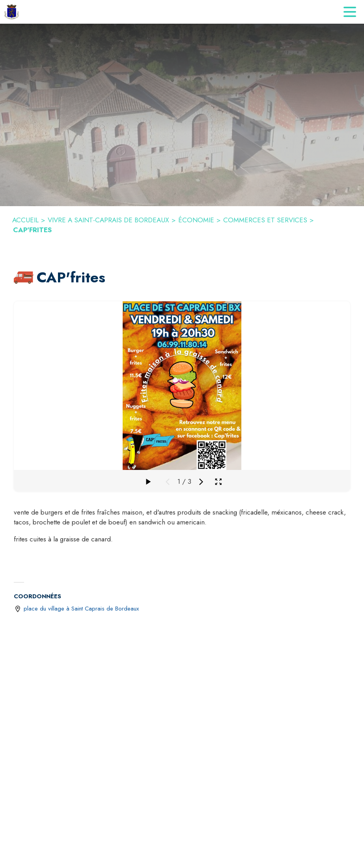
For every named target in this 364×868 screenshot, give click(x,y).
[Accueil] (12, 12)
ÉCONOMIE (196, 220)
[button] (24, 278)
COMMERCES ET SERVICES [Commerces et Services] (265, 220)
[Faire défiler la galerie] (148, 482)
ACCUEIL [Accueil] (25, 220)
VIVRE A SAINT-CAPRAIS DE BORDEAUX (108, 220)
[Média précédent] (168, 482)
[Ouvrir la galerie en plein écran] (218, 482)
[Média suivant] (201, 482)
